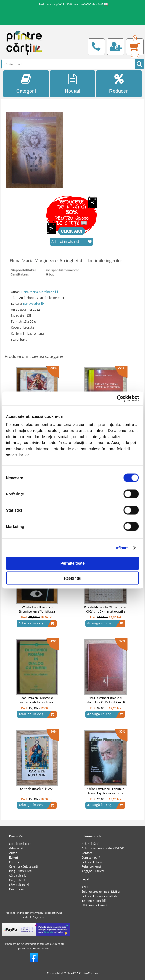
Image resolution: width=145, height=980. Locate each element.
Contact (87, 853)
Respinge (72, 578)
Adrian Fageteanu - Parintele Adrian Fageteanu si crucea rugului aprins (105, 793)
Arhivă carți (17, 848)
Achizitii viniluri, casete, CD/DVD (103, 848)
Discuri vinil (17, 889)
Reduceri (119, 84)
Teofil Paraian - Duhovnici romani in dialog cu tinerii (37, 700)
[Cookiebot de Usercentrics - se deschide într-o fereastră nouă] (115, 399)
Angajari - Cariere (93, 871)
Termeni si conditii (94, 901)
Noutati (73, 84)
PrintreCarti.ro (88, 973)
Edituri (14, 857)
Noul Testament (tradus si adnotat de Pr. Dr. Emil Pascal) (105, 700)
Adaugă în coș (36, 623)
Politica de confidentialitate (100, 896)
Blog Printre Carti (20, 871)
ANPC (85, 887)
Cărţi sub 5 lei (18, 876)
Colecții (14, 862)
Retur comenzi (91, 866)
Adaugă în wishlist (72, 242)
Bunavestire (33, 304)
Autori (13, 853)
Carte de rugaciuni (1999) (37, 789)
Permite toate (72, 563)
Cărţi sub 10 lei (19, 885)
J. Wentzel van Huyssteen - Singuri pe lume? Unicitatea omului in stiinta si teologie (37, 612)
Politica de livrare (93, 862)
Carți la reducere (20, 844)
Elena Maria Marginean (39, 292)
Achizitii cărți (90, 844)
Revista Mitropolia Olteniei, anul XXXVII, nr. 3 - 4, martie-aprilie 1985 (105, 612)
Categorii (26, 84)
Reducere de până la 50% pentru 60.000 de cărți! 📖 (73, 4)
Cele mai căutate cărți (23, 866)
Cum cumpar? (91, 857)
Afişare (122, 548)
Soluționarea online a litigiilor (101, 892)
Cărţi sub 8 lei (18, 880)
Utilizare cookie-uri (94, 905)
